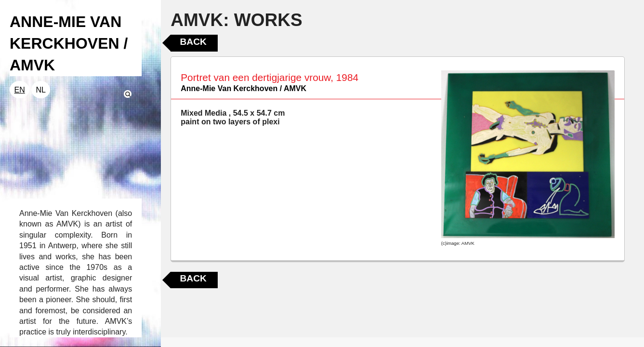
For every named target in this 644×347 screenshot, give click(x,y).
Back (193, 42)
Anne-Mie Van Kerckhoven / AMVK (243, 88)
